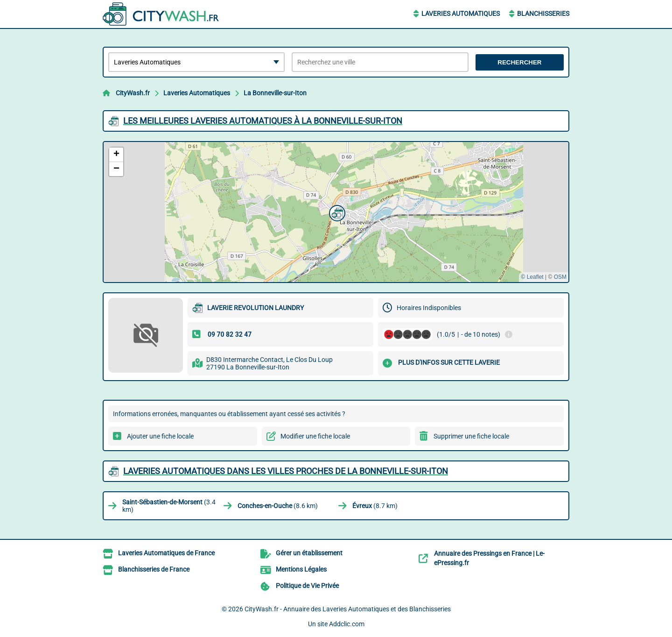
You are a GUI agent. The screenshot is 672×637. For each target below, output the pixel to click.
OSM (560, 277)
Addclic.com (347, 624)
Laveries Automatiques (461, 14)
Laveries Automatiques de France (166, 553)
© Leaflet (532, 277)
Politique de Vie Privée (307, 586)
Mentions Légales (301, 569)
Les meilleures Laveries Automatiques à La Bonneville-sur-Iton (263, 121)
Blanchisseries (543, 14)
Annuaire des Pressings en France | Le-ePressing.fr (489, 558)
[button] (336, 212)
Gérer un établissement (309, 553)
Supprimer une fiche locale (471, 436)
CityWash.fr (133, 93)
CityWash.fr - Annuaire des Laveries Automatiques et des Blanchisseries (348, 609)
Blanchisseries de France (154, 569)
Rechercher (519, 62)
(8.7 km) (375, 506)
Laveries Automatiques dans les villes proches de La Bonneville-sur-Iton (286, 471)
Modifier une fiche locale (315, 436)
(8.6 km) (278, 506)
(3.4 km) (169, 506)
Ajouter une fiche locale (160, 436)
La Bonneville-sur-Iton (275, 93)
